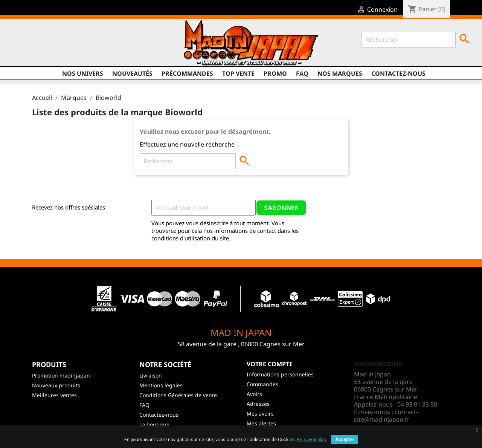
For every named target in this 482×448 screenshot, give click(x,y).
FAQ (302, 73)
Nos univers (83, 73)
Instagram (64, 46)
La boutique (154, 424)
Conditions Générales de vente (178, 395)
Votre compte (270, 364)
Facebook (21, 46)
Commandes (262, 384)
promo (275, 73)
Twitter (36, 46)
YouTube (50, 46)
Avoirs (254, 394)
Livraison (151, 375)
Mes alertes (261, 423)
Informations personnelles (280, 374)
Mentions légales (161, 385)
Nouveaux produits (56, 385)
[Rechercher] (408, 40)
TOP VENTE (238, 73)
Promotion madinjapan (61, 375)
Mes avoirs (260, 414)
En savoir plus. (312, 440)
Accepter (345, 440)
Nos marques (340, 73)
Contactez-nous (398, 73)
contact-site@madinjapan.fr (386, 416)
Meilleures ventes (54, 395)
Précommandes (187, 73)
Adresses (258, 404)
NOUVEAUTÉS (132, 73)
